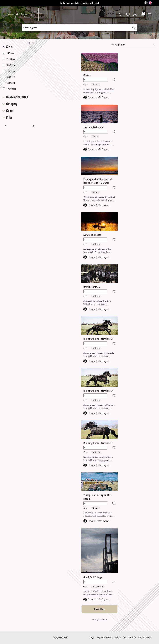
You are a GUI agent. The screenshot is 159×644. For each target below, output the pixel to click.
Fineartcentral (64, 638)
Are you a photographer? (105, 638)
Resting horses (92, 287)
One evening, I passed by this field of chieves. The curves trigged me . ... (99, 91)
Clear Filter (33, 43)
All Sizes (8, 53)
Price (9, 118)
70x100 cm (9, 89)
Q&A (125, 638)
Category (12, 104)
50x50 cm (9, 83)
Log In (92, 638)
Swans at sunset (92, 235)
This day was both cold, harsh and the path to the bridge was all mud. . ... (99, 593)
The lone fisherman (94, 127)
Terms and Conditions (145, 638)
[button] (150, 14)
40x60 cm (9, 71)
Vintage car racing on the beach (97, 497)
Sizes (9, 47)
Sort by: (114, 45)
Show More (99, 609)
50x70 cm (9, 77)
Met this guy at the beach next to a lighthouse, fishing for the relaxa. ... (99, 143)
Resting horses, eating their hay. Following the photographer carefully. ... (97, 303)
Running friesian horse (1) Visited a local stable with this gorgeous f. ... (98, 459)
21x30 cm (9, 59)
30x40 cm (9, 65)
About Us (118, 638)
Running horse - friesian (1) (98, 443)
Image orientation (17, 97)
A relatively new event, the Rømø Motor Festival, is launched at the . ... (99, 514)
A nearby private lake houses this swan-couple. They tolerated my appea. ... (97, 251)
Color (10, 111)
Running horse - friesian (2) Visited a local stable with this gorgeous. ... (99, 407)
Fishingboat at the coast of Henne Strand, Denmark (98, 181)
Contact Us (132, 638)
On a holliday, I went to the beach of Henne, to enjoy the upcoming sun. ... (99, 199)
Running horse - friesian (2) (99, 391)
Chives (87, 75)
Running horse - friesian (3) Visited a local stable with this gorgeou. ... (99, 355)
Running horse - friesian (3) (99, 339)
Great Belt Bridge (93, 577)
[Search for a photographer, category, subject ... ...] (77, 28)
